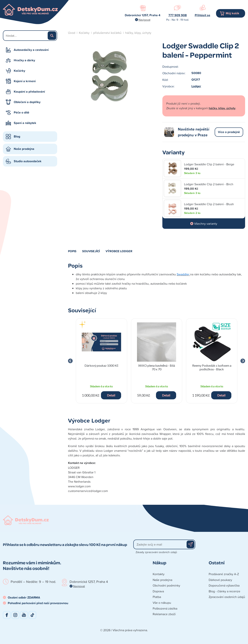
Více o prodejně (229, 132)
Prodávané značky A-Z (224, 574)
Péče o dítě (22, 112)
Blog (17, 136)
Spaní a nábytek (25, 123)
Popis (72, 251)
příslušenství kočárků (107, 33)
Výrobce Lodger (119, 251)
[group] (101, 361)
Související (91, 251)
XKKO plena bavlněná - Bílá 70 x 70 (157, 367)
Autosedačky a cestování (31, 50)
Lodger (196, 86)
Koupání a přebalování (29, 92)
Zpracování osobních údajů (227, 597)
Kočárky (19, 71)
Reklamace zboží (164, 614)
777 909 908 (178, 15)
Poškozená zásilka (165, 608)
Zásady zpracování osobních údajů (156, 552)
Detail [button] (111, 395)
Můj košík (232, 13)
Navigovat (144, 20)
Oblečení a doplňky (27, 102)
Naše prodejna (24, 149)
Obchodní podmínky (166, 585)
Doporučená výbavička (224, 585)
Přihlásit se (202, 15)
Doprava (158, 591)
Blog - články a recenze (224, 591)
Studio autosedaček (28, 161)
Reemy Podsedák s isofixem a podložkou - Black (212, 367)
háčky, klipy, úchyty (138, 33)
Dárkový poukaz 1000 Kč (101, 365)
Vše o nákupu (162, 603)
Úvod (72, 33)
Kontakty (159, 574)
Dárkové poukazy (220, 580)
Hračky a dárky (24, 60)
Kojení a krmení (25, 81)
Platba (157, 597)
